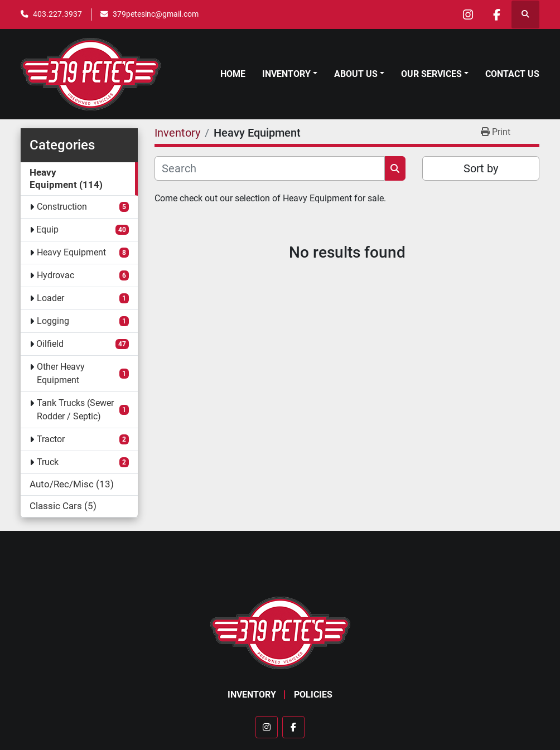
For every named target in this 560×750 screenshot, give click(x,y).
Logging (53, 321)
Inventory (286, 74)
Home (233, 74)
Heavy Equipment (71, 252)
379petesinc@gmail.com (156, 14)
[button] (290, 74)
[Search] (270, 168)
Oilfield (50, 344)
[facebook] (496, 14)
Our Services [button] (431, 74)
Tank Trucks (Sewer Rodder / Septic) (75, 410)
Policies (313, 695)
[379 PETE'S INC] (280, 632)
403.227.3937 (57, 14)
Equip (47, 229)
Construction (62, 207)
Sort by (481, 168)
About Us (356, 74)
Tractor (51, 439)
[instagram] (468, 14)
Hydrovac (55, 275)
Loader (50, 298)
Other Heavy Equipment (61, 373)
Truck (48, 462)
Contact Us (512, 74)
